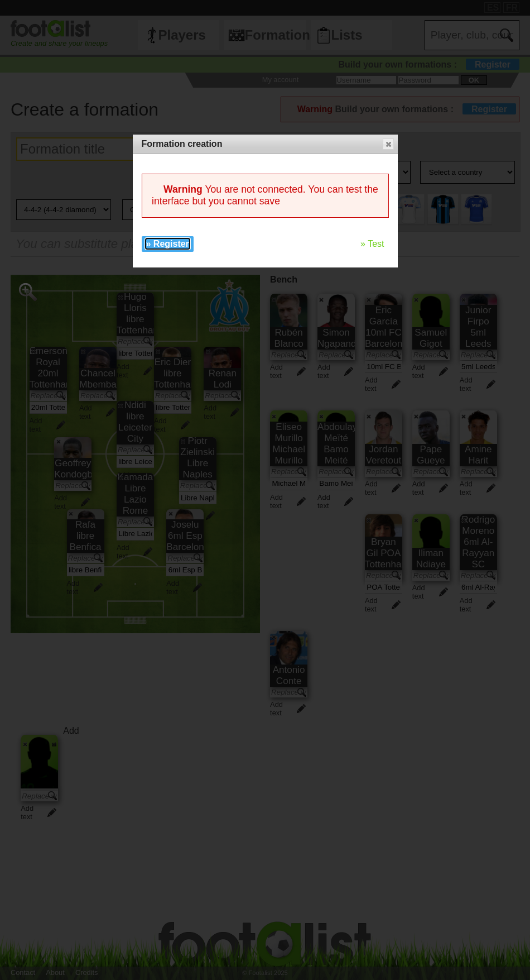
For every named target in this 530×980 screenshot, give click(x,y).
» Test (372, 244)
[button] (388, 144)
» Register (168, 244)
